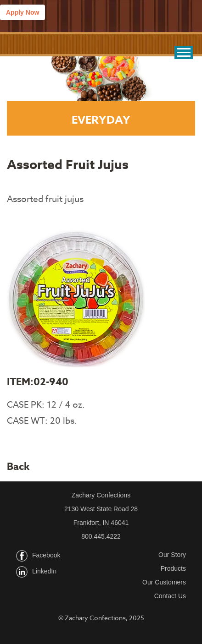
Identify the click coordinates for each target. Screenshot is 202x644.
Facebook (46, 555)
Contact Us (170, 596)
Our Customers (164, 582)
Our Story (172, 555)
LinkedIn (44, 571)
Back (18, 467)
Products (173, 568)
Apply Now (22, 12)
